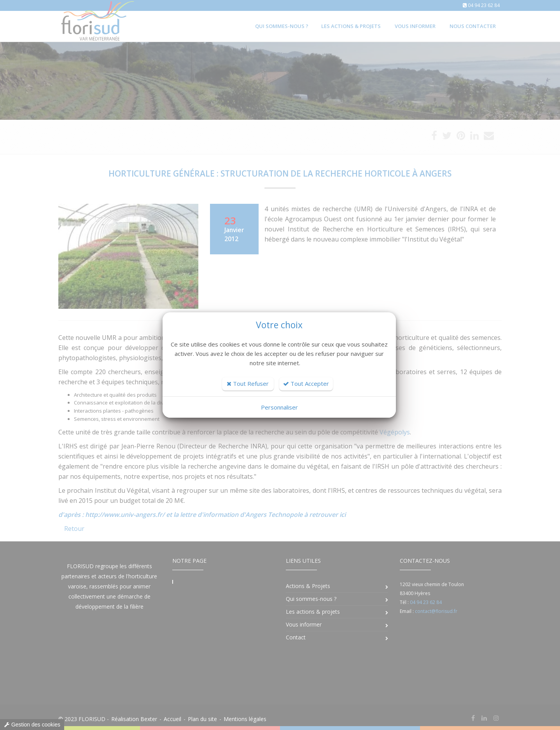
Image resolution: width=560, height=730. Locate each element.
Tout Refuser (248, 383)
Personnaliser (279, 407)
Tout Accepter (306, 383)
